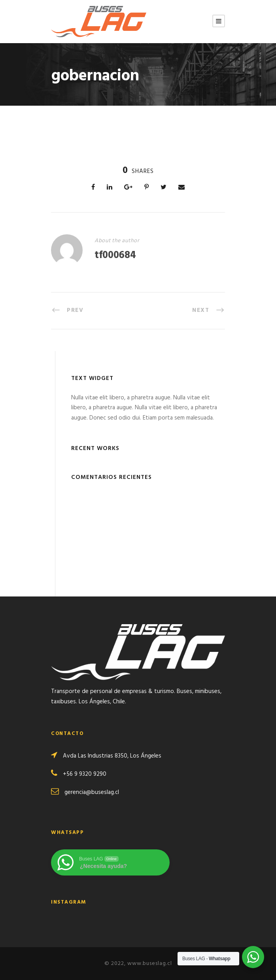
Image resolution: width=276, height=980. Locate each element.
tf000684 (115, 255)
